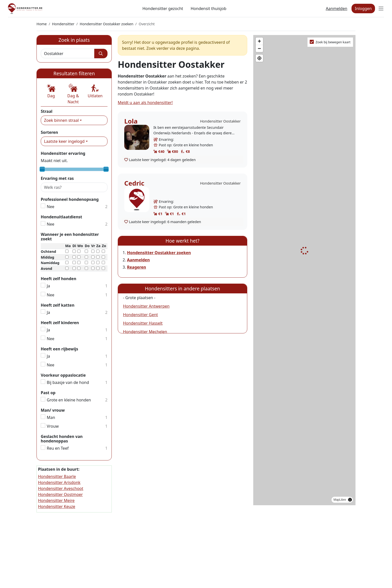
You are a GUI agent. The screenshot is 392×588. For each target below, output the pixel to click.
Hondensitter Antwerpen (146, 306)
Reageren (136, 267)
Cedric (134, 183)
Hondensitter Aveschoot (61, 488)
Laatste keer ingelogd (64, 141)
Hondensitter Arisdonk (59, 482)
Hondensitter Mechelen (145, 332)
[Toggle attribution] (350, 500)
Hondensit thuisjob (208, 9)
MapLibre (340, 500)
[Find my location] (259, 58)
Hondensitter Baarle (57, 476)
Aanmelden (336, 9)
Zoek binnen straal (61, 120)
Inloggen (363, 9)
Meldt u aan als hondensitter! (145, 103)
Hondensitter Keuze (57, 506)
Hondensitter (63, 24)
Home (42, 24)
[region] (304, 270)
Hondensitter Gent (140, 315)
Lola (131, 121)
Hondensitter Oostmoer (60, 494)
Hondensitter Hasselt (143, 323)
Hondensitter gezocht (163, 9)
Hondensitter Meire (56, 500)
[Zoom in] (259, 41)
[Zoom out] (259, 48)
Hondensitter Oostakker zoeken (106, 24)
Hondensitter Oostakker (220, 121)
